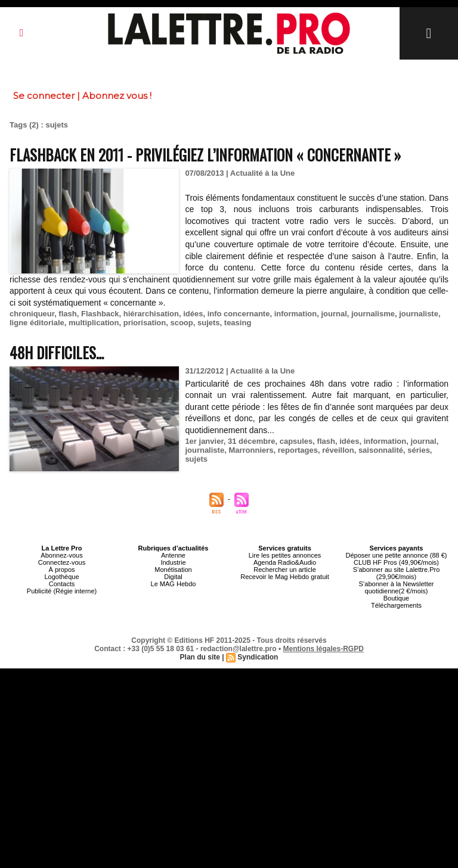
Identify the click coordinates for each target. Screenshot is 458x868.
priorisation (145, 323)
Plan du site (200, 657)
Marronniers (251, 450)
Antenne (173, 555)
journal (334, 314)
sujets (209, 323)
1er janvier (204, 441)
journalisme (373, 314)
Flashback (100, 314)
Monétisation (173, 570)
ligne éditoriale (37, 323)
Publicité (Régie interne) (62, 591)
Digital (173, 577)
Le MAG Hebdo (174, 584)
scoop (181, 323)
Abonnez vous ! (117, 96)
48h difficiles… (57, 352)
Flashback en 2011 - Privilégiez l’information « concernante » (205, 155)
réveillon (338, 450)
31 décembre (252, 441)
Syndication (258, 657)
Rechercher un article (285, 570)
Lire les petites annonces (285, 555)
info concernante (239, 314)
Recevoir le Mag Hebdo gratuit (285, 577)
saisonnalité (381, 450)
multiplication (94, 323)
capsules (296, 441)
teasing (238, 323)
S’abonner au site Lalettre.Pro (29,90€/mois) (397, 573)
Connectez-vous (62, 562)
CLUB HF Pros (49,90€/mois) (396, 562)
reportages (298, 450)
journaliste (419, 314)
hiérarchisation (151, 314)
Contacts (62, 584)
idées (193, 314)
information (296, 314)
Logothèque (61, 577)
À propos (61, 570)
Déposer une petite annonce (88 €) (396, 555)
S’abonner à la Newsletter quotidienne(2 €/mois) (397, 587)
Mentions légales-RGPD (324, 649)
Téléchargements (396, 605)
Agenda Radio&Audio (285, 562)
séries (419, 450)
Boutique (396, 598)
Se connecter (44, 96)
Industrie (173, 562)
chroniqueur (32, 314)
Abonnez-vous (61, 555)
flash (67, 314)
